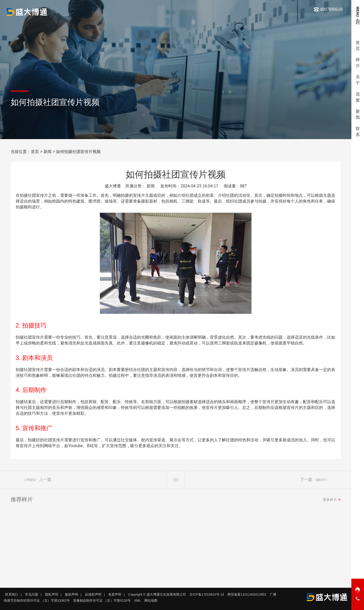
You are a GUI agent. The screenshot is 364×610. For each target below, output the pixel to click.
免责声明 (115, 594)
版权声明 (72, 594)
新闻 (48, 152)
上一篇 (45, 482)
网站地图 (151, 601)
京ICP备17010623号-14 (207, 594)
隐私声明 (52, 594)
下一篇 (306, 482)
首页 (35, 152)
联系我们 (12, 594)
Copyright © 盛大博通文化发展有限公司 (157, 594)
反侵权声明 (93, 594)
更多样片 (330, 502)
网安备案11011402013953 (247, 594)
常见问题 (32, 594)
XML (138, 601)
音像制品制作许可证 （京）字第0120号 (102, 601)
